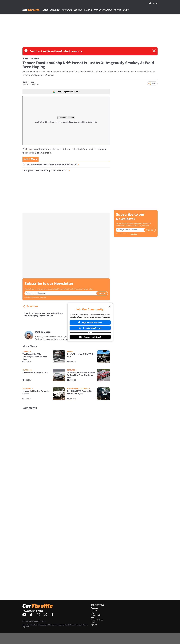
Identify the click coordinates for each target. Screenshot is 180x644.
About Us (94, 608)
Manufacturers (103, 10)
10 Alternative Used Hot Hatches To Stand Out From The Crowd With (81, 375)
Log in (153, 3)
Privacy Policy (42, 297)
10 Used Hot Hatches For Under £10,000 (36, 392)
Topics (117, 10)
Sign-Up (94, 625)
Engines (27, 352)
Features (67, 10)
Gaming (88, 10)
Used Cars (28, 389)
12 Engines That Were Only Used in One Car (46, 170)
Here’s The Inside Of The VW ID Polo (80, 355)
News (45, 10)
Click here (27, 149)
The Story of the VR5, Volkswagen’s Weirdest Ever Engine (35, 356)
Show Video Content (66, 118)
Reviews (55, 10)
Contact (94, 610)
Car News (34, 59)
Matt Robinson (28, 82)
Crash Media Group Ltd (33, 621)
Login (93, 622)
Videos (78, 10)
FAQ (92, 613)
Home (25, 59)
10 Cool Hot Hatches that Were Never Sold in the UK (51, 165)
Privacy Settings (97, 620)
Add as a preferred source (66, 92)
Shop (126, 10)
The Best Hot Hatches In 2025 (35, 373)
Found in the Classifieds (79, 389)
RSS (92, 618)
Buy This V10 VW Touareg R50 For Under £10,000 (80, 392)
